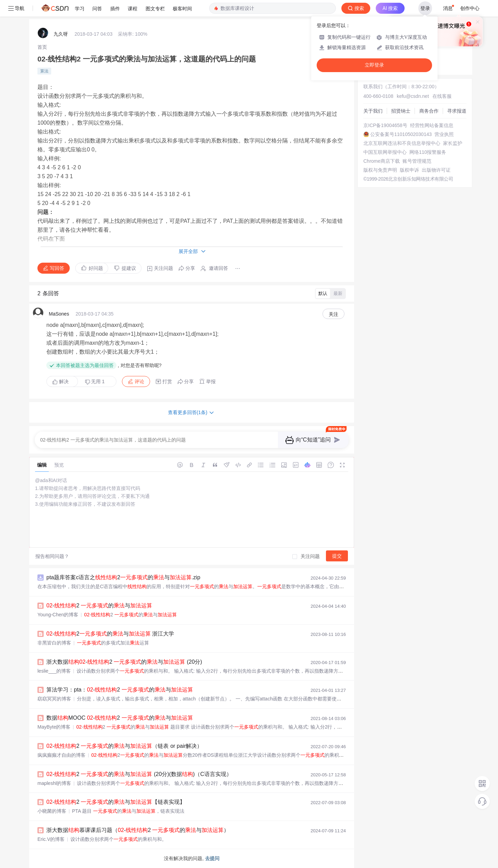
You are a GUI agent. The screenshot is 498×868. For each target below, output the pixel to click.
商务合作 (429, 111)
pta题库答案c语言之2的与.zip (123, 577)
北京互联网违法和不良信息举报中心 (402, 143)
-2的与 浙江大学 (110, 634)
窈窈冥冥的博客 (54, 699)
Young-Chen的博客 (58, 615)
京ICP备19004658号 (385, 125)
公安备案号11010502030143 (401, 134)
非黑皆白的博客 (54, 643)
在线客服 (442, 96)
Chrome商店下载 (382, 161)
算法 (44, 71)
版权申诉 (409, 170)
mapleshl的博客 (54, 783)
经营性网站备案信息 (432, 125)
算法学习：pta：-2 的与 (120, 690)
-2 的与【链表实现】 (116, 802)
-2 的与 (99, 606)
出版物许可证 (436, 170)
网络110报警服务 (428, 152)
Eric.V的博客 (51, 839)
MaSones (59, 314)
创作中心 (470, 8)
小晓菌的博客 (52, 811)
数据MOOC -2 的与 (120, 718)
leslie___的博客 (54, 671)
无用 (95, 382)
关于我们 (373, 111)
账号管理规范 (417, 161)
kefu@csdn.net (413, 96)
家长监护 (453, 143)
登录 (425, 8)
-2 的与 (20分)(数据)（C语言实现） (139, 774)
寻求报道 (457, 111)
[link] (42, 47)
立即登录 (374, 65)
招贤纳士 (401, 111)
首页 (42, 47)
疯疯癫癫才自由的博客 (61, 755)
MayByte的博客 (54, 727)
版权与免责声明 (380, 170)
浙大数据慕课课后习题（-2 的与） (138, 830)
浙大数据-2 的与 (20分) (124, 662)
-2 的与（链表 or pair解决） (124, 746)
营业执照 (444, 134)
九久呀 (61, 34)
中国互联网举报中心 (385, 152)
